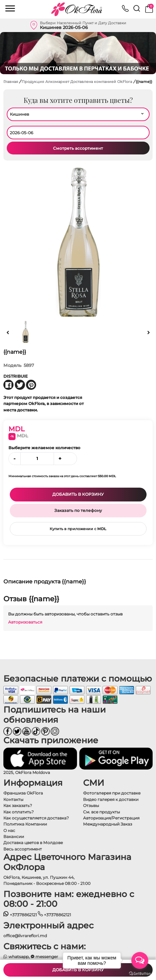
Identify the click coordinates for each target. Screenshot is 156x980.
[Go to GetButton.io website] (140, 973)
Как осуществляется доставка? (36, 818)
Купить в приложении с (78, 529)
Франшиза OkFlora (23, 793)
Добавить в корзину (78, 494)
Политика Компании (25, 824)
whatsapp (16, 957)
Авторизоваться (25, 622)
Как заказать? (18, 805)
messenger (45, 957)
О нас (9, 830)
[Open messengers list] (140, 960)
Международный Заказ (108, 824)
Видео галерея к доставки (111, 799)
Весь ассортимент (23, 849)
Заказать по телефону (78, 510)
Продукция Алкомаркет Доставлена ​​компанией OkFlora (77, 82)
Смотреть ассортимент (78, 148)
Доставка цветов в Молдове (33, 843)
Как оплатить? (19, 812)
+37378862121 (20, 915)
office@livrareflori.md (25, 936)
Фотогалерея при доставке (112, 793)
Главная (11, 82)
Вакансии (14, 837)
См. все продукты (101, 812)
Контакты (13, 799)
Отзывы (91, 805)
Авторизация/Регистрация (111, 818)
